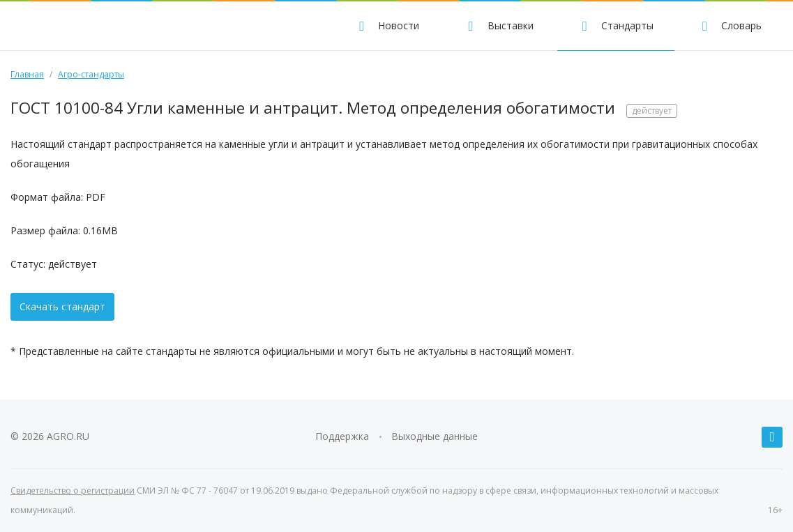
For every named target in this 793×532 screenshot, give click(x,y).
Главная (27, 74)
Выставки (498, 26)
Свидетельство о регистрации (73, 491)
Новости (387, 26)
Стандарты (616, 26)
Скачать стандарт (62, 306)
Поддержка (342, 436)
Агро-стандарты (91, 74)
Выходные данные (435, 436)
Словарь (730, 26)
